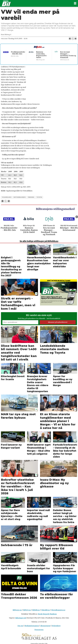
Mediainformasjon (32, 626)
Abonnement (45, 626)
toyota (39, 197)
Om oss (20, 626)
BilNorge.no (17, 610)
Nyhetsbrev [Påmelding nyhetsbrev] (56, 626)
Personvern (39, 630)
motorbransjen (20, 197)
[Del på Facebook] (70, 39)
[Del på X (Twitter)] (73, 39)
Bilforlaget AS (21, 618)
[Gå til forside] (36, 3)
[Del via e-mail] (76, 39)
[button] (77, 217)
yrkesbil (31, 197)
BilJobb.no (36, 610)
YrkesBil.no (46, 610)
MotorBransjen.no (58, 610)
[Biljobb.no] (39, 47)
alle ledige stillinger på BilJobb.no (39, 241)
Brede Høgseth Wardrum (47, 614)
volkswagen (7, 197)
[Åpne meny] (75, 3)
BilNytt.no (27, 610)
